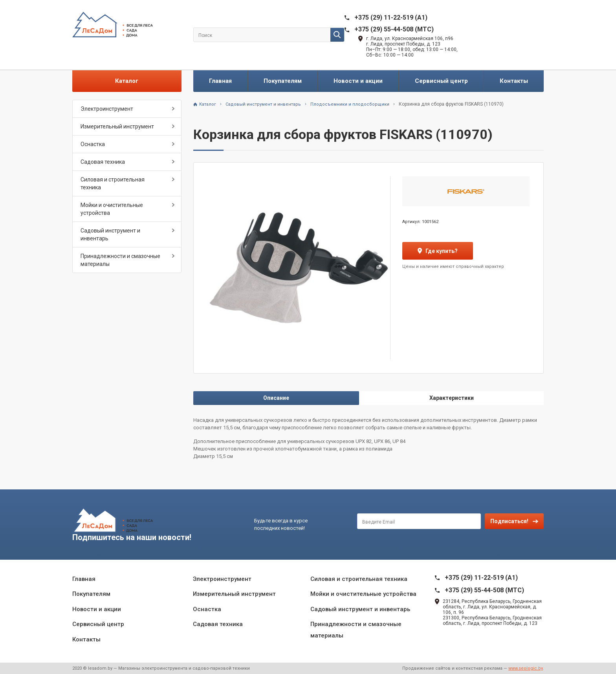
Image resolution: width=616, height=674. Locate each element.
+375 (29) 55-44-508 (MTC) (394, 29)
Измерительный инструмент (117, 126)
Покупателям (283, 81)
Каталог (127, 81)
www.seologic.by (525, 668)
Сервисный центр (441, 81)
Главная (220, 81)
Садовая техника (103, 162)
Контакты (514, 81)
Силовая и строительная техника (113, 183)
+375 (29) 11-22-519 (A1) (391, 17)
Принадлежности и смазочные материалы (120, 260)
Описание (276, 398)
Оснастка (93, 144)
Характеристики (452, 398)
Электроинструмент (107, 109)
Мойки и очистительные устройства (112, 209)
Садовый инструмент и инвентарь (110, 234)
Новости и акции (358, 81)
